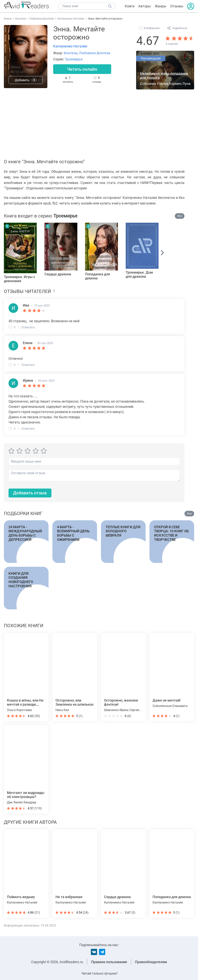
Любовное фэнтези (95, 53)
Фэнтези (70, 53)
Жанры (160, 6)
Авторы (145, 6)
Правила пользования (109, 962)
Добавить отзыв (30, 493)
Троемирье (74, 59)
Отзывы (177, 6)
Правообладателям (151, 962)
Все (180, 216)
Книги (130, 6)
